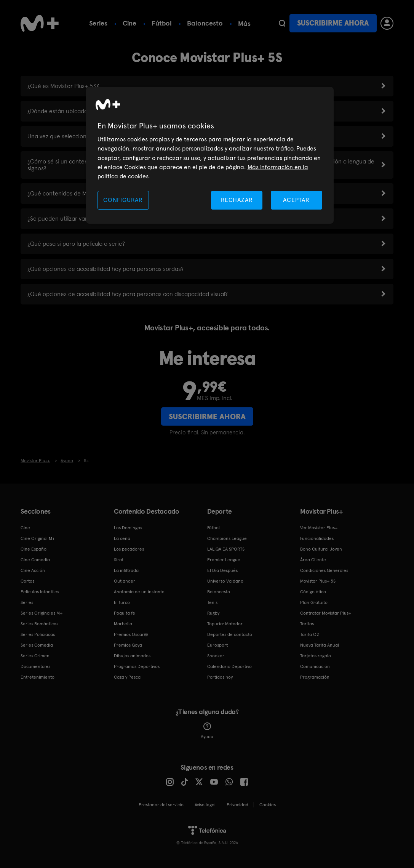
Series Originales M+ (42, 613)
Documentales (35, 666)
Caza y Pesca (127, 677)
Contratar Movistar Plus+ (326, 613)
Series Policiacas (38, 634)
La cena (122, 538)
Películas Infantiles (40, 592)
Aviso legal (205, 805)
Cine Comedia (35, 560)
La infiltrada (126, 570)
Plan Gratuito (314, 602)
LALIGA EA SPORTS (226, 549)
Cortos (27, 581)
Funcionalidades (317, 538)
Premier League (224, 560)
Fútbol (162, 23)
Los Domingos (128, 528)
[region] (210, 155)
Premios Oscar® (131, 634)
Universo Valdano (225, 581)
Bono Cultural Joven (321, 549)
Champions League (227, 538)
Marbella (123, 624)
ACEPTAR (296, 200)
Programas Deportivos (137, 666)
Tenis (212, 602)
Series (98, 23)
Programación (315, 677)
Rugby (213, 613)
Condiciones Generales (324, 570)
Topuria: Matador (225, 624)
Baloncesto (205, 23)
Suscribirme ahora (333, 23)
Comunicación (315, 666)
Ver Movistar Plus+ (319, 528)
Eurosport (217, 645)
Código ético (313, 592)
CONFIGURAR (123, 200)
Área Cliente (313, 560)
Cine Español (34, 549)
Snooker (216, 656)
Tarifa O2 (310, 634)
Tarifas (307, 624)
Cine (129, 23)
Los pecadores (129, 549)
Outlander (125, 581)
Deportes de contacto (230, 634)
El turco (122, 602)
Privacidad (237, 805)
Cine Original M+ (38, 538)
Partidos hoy (220, 677)
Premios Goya (128, 645)
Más (244, 24)
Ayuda (207, 731)
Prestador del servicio (161, 805)
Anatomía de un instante (139, 592)
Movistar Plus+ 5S (318, 581)
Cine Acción (33, 570)
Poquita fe (125, 613)
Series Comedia (37, 645)
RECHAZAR (237, 200)
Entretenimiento (38, 677)
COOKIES (268, 805)
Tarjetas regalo (316, 656)
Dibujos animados (132, 656)
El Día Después (222, 570)
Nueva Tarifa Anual (320, 645)
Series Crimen (35, 656)
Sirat (119, 560)
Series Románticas (39, 624)
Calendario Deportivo (229, 666)
